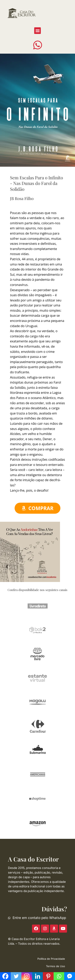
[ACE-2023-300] (30, 552)
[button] (37, 31)
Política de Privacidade (51, 959)
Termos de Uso (55, 966)
